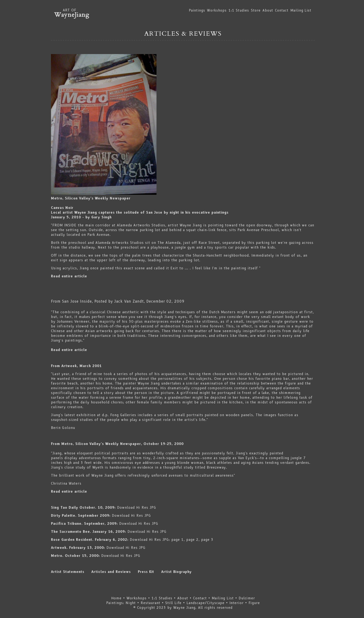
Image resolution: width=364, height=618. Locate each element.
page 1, (178, 540)
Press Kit (146, 572)
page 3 (207, 540)
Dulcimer (247, 598)
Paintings (197, 10)
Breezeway (216, 467)
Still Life (173, 603)
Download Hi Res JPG (137, 508)
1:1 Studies (239, 10)
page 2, (193, 540)
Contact (282, 10)
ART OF (183, 13)
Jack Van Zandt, (130, 301)
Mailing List (301, 10)
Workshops (217, 10)
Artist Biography (176, 572)
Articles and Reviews (115, 572)
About (268, 10)
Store (256, 10)
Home (116, 598)
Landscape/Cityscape (205, 603)
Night (131, 603)
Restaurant (150, 603)
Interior (237, 603)
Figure (254, 603)
